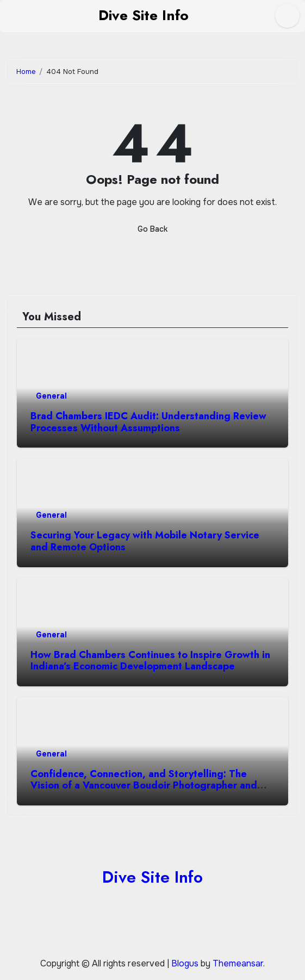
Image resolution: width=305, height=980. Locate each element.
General (51, 396)
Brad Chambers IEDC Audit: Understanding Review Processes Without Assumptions (148, 422)
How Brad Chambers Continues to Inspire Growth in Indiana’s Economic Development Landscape (150, 661)
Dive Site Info (144, 15)
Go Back (152, 229)
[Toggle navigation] (9, 16)
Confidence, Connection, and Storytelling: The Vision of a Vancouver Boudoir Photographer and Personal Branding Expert (144, 786)
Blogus (185, 963)
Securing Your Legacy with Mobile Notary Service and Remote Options (145, 541)
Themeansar (238, 963)
